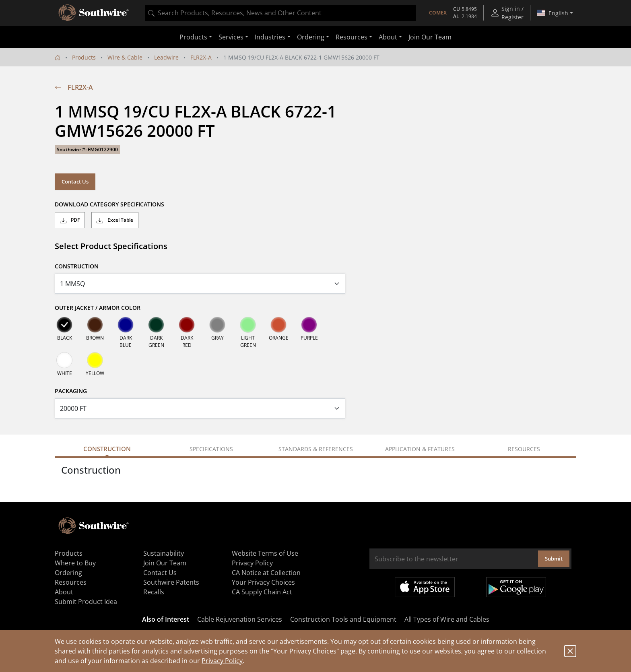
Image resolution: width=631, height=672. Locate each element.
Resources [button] (352, 37)
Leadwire (166, 57)
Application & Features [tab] (420, 449)
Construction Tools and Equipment (343, 619)
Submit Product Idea (86, 602)
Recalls (154, 592)
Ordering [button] (311, 37)
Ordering (68, 573)
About (64, 592)
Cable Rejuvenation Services (240, 619)
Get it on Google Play (516, 587)
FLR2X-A (201, 57)
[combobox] (280, 13)
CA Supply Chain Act (262, 592)
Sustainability (164, 553)
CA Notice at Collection (266, 573)
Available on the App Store (425, 587)
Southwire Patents (171, 582)
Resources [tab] (524, 449)
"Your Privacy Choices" (305, 651)
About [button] (388, 37)
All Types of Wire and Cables (447, 619)
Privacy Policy (222, 661)
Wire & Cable (125, 57)
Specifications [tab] (211, 449)
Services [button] (231, 37)
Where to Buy (75, 563)
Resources (71, 582)
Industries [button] (270, 37)
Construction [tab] (107, 449)
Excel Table (115, 220)
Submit (554, 559)
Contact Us (75, 181)
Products (84, 57)
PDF (70, 220)
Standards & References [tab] (316, 449)
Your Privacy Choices (263, 582)
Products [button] (193, 37)
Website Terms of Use (265, 553)
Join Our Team (430, 37)
